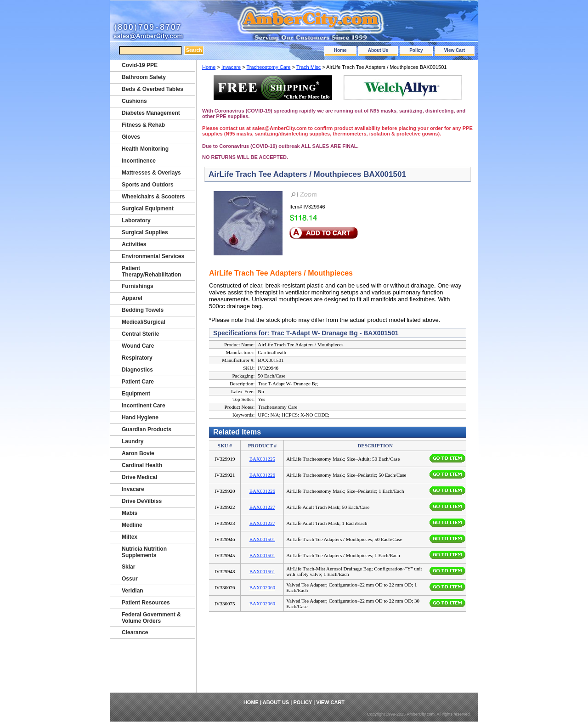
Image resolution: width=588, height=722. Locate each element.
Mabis (130, 513)
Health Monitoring (145, 149)
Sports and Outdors (148, 185)
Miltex (130, 537)
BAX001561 (262, 571)
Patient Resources (146, 603)
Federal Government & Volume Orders (151, 618)
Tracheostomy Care (268, 67)
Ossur (130, 579)
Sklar (128, 567)
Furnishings (138, 286)
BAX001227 (262, 507)
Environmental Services (153, 256)
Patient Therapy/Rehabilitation (151, 271)
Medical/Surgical (144, 322)
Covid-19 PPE (140, 65)
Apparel (132, 298)
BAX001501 (262, 539)
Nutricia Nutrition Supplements (144, 552)
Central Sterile (140, 334)
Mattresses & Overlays (151, 173)
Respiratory (137, 358)
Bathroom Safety (144, 77)
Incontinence (139, 161)
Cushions (134, 101)
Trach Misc (308, 67)
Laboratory (136, 220)
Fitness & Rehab (143, 125)
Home (340, 50)
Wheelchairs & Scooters (153, 197)
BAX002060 (262, 587)
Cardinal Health (142, 465)
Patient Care (138, 382)
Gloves (131, 137)
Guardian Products (147, 429)
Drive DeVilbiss (142, 501)
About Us (378, 50)
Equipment (136, 394)
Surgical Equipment (148, 209)
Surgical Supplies (145, 232)
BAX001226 (262, 475)
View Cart (455, 50)
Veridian (133, 591)
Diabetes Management (151, 113)
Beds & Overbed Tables (153, 89)
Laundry (133, 441)
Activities (134, 244)
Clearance (135, 632)
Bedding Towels (143, 310)
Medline (132, 525)
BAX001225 (262, 459)
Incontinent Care (144, 406)
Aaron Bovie (138, 453)
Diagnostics (137, 370)
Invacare (231, 67)
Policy (416, 50)
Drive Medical (139, 477)
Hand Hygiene (140, 417)
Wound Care (138, 346)
